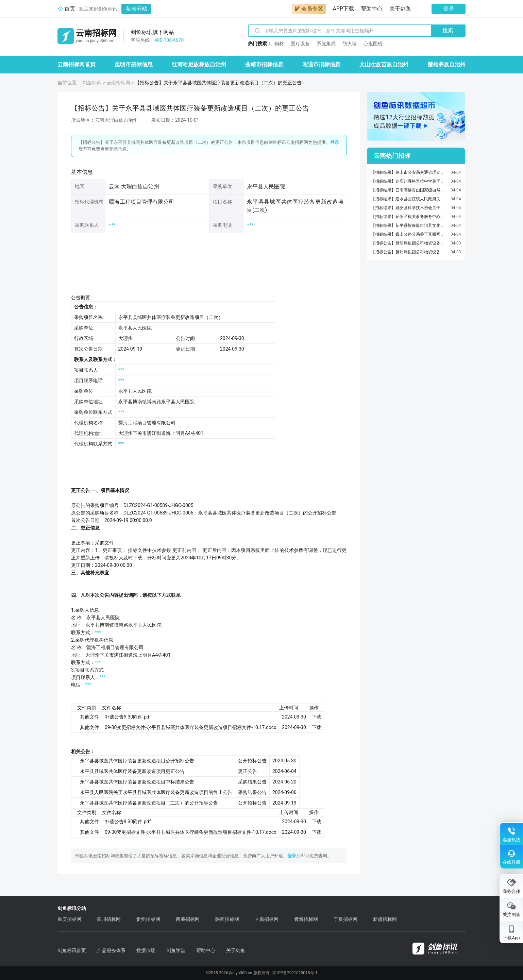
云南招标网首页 (77, 64)
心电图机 (373, 44)
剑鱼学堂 (176, 950)
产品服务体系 (111, 950)
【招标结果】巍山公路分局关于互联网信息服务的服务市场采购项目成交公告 (409, 234)
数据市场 (146, 950)
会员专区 (309, 9)
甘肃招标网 (267, 919)
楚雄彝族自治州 (446, 64)
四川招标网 (109, 919)
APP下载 (343, 9)
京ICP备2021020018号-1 (295, 973)
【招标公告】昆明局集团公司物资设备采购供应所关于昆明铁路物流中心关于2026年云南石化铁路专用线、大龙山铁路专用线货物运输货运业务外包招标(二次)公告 (409, 252)
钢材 (279, 44)
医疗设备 (300, 44)
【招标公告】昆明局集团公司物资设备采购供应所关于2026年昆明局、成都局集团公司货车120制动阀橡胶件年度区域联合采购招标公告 (409, 243)
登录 (449, 9)
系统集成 (326, 44)
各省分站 (136, 9)
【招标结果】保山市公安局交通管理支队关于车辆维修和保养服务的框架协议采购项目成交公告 (409, 172)
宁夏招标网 (345, 919)
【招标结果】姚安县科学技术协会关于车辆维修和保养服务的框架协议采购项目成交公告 (409, 208)
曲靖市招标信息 (264, 64)
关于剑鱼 (400, 9)
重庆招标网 (69, 919)
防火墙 (350, 44)
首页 (70, 9)
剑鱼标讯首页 (72, 950)
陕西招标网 (227, 919)
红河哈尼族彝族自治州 (199, 64)
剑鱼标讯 (92, 83)
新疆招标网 (385, 919)
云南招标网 (118, 83)
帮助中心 (372, 9)
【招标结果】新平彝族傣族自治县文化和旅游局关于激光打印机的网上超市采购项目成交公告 (409, 225)
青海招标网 (306, 919)
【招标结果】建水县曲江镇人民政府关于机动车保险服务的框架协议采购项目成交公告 (409, 199)
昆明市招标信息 (134, 64)
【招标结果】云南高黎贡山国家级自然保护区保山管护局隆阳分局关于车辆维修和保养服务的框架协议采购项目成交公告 (409, 190)
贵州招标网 (148, 919)
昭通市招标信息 (321, 64)
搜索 (448, 30)
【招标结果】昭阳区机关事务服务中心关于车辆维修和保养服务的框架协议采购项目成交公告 (409, 217)
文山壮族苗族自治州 (384, 64)
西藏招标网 (188, 919)
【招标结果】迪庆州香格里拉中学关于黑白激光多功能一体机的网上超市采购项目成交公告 (409, 181)
